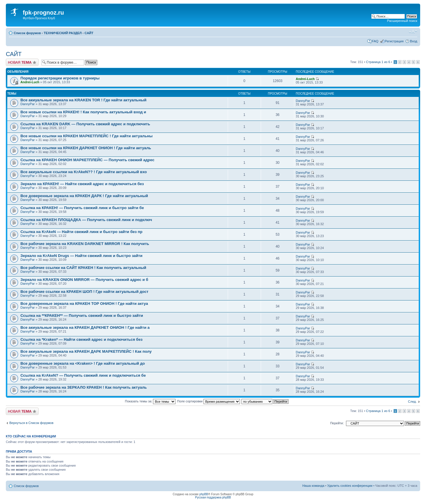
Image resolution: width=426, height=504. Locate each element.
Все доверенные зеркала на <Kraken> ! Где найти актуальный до (83, 363)
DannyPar (28, 104)
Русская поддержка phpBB (213, 497)
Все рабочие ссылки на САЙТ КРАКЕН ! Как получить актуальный (83, 268)
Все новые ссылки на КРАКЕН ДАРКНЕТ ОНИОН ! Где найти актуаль (86, 148)
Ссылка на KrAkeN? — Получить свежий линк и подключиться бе (83, 375)
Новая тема (22, 62)
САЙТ (89, 33)
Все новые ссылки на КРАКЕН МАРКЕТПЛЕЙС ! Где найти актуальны (87, 136)
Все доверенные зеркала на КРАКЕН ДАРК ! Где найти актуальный (84, 196)
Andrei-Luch (30, 82)
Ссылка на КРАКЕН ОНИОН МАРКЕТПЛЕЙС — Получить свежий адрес (87, 160)
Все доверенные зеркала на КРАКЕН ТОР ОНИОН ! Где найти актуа (84, 304)
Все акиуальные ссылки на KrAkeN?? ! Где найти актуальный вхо (84, 172)
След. (412, 402)
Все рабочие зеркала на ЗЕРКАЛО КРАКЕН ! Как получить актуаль (84, 387)
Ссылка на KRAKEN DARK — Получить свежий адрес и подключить (85, 124)
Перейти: (337, 423)
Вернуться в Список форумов (31, 423)
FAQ (375, 41)
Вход (414, 41)
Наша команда (313, 486)
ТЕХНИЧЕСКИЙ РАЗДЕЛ (63, 33)
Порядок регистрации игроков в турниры (60, 78)
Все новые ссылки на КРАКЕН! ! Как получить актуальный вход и (83, 112)
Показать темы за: (150, 401)
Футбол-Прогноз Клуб (39, 18)
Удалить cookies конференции (350, 486)
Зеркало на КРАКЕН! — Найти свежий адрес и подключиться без (82, 184)
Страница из (378, 62)
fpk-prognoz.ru (43, 13)
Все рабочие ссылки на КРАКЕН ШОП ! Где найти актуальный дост (84, 292)
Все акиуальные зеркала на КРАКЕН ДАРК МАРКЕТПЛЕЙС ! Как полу (86, 351)
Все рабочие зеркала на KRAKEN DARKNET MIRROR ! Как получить (85, 244)
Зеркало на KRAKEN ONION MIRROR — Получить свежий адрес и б (84, 280)
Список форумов (27, 33)
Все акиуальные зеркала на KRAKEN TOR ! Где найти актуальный (84, 100)
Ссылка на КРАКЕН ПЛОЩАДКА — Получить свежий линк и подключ (86, 220)
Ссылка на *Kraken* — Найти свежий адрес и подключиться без (81, 339)
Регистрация (394, 41)
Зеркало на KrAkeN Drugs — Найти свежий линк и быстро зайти (81, 256)
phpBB (204, 494)
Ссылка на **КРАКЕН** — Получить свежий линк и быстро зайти (82, 316)
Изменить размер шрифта (413, 32)
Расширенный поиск (402, 21)
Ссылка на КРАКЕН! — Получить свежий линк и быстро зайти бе (82, 208)
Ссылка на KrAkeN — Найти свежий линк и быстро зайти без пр (81, 232)
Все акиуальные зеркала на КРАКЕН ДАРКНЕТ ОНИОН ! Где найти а (85, 327)
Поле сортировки (209, 401)
